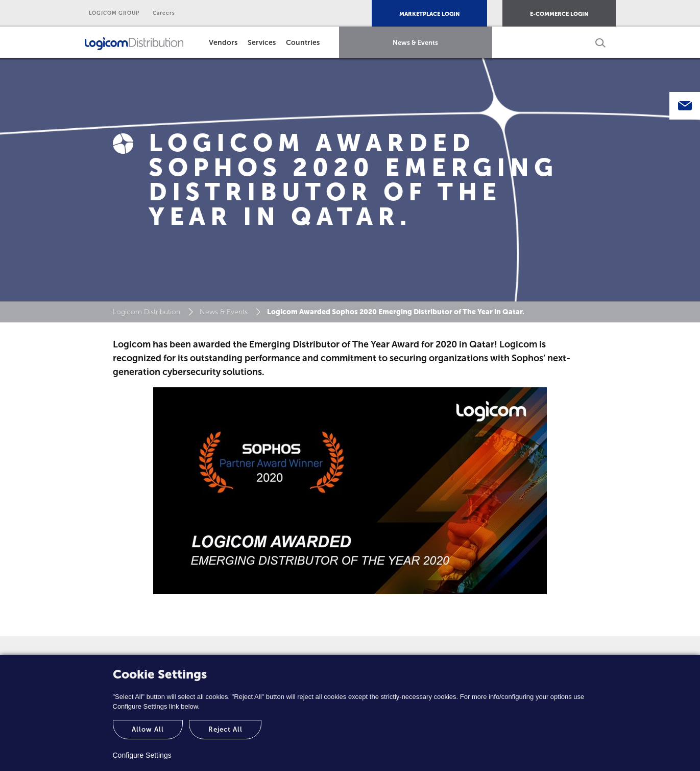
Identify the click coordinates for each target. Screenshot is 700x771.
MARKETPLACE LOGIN (429, 14)
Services (262, 43)
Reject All (225, 729)
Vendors (223, 43)
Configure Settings (142, 755)
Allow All (148, 729)
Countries (303, 43)
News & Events (415, 43)
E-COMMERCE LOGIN (559, 14)
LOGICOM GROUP (114, 13)
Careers (164, 13)
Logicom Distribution (147, 312)
